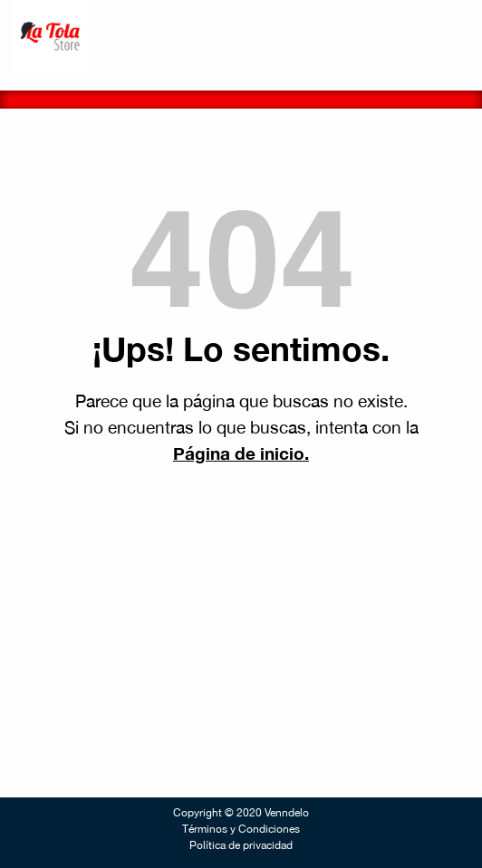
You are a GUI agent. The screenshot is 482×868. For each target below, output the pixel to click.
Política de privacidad (241, 845)
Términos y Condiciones (241, 829)
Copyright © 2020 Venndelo (241, 813)
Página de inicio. (241, 453)
